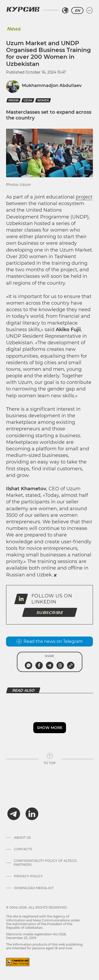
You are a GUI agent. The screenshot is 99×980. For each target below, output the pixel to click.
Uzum (28, 100)
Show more (50, 728)
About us (22, 838)
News (14, 29)
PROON (13, 100)
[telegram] (14, 814)
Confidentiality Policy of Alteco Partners (45, 863)
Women (43, 100)
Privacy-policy (28, 876)
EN (77, 11)
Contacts (23, 849)
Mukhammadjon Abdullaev (52, 85)
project (84, 197)
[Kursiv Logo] (23, 9)
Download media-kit (34, 888)
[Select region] (65, 11)
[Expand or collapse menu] (89, 11)
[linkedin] (32, 814)
